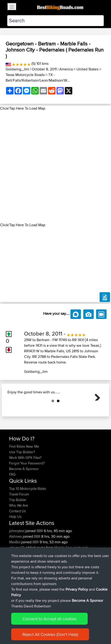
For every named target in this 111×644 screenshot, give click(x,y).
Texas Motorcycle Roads (25, 75)
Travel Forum (19, 518)
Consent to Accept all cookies (49, 619)
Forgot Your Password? (27, 486)
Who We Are (19, 529)
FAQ (12, 498)
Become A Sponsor (24, 492)
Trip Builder (18, 523)
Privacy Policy (77, 589)
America (66, 69)
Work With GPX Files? (25, 481)
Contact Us (17, 534)
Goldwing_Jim (17, 69)
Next (96, 408)
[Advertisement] (55, 167)
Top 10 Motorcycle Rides (28, 512)
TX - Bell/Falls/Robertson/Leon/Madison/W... (38, 78)
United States (87, 69)
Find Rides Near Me (24, 470)
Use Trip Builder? (22, 475)
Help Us (15, 540)
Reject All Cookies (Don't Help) (50, 634)
